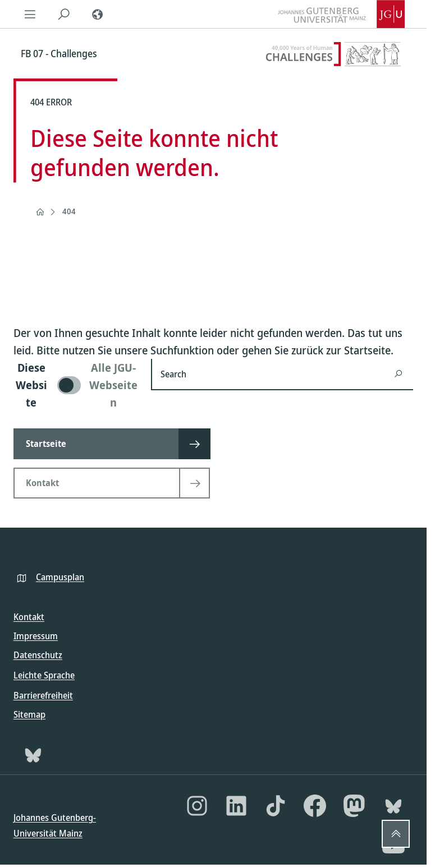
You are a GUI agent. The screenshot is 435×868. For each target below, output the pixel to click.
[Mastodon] (354, 806)
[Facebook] (315, 806)
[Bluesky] (33, 755)
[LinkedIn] (236, 806)
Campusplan (60, 577)
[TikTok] (276, 806)
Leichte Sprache (44, 675)
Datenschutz (38, 655)
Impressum (36, 636)
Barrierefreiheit (43, 695)
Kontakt (29, 617)
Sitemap (29, 714)
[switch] (75, 385)
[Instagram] (197, 806)
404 (69, 211)
